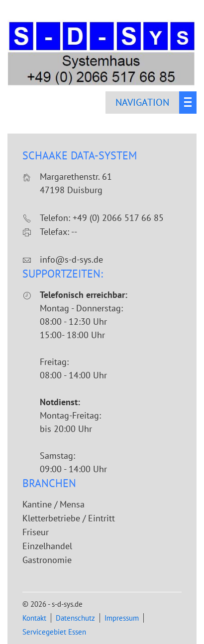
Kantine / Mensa (53, 504)
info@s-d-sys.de (71, 259)
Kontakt (34, 618)
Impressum (122, 618)
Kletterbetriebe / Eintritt (69, 518)
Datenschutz (75, 618)
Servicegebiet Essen (54, 632)
